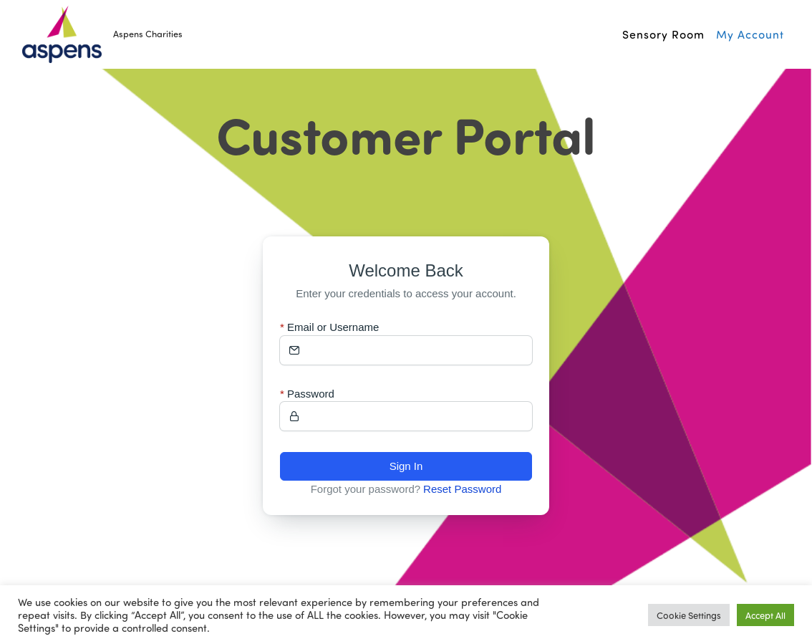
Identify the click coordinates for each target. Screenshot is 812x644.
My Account (750, 34)
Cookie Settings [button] (689, 615)
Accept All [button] (765, 615)
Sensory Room (663, 34)
